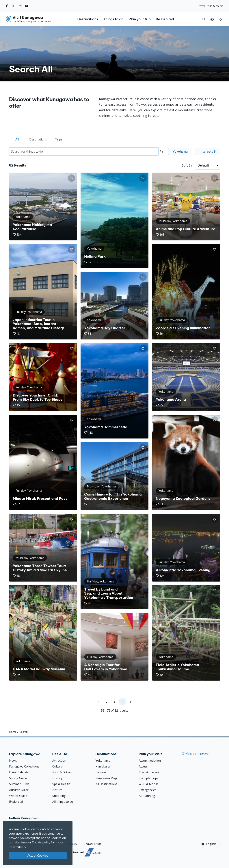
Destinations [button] (88, 19)
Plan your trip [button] (140, 19)
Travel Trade (93, 844)
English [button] (209, 844)
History (57, 778)
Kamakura (103, 766)
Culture (57, 766)
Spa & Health (61, 784)
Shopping (59, 796)
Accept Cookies (38, 856)
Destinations (38, 139)
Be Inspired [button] (165, 19)
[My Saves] (220, 19)
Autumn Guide (19, 790)
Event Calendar (19, 772)
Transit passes (149, 772)
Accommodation (150, 761)
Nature (57, 790)
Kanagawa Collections (24, 766)
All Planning (147, 796)
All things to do (63, 802)
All (17, 139)
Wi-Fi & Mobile (149, 784)
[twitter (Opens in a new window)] (13, 6)
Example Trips (149, 778)
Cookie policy (41, 842)
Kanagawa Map (106, 778)
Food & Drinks (62, 772)
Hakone (101, 772)
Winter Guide (18, 796)
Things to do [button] (113, 19)
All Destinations (106, 784)
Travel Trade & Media (210, 6)
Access (143, 766)
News (13, 761)
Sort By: (187, 165)
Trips (59, 139)
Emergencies (148, 790)
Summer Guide (19, 784)
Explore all (16, 802)
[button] (212, 19)
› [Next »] (138, 702)
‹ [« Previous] (91, 702)
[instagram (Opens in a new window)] (20, 6)
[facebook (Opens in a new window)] (7, 6)
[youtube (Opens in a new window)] (27, 6)
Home (13, 732)
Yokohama (103, 761)
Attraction (59, 761)
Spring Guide (18, 778)
